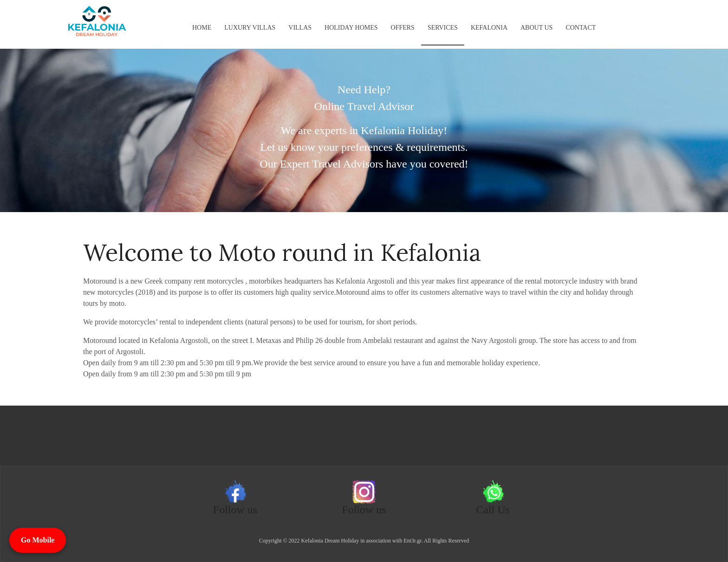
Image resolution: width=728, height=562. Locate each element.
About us (536, 28)
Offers (403, 28)
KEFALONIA (489, 28)
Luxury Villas (250, 28)
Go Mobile (38, 540)
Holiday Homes (351, 28)
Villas (300, 28)
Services (443, 28)
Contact (581, 28)
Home (202, 28)
